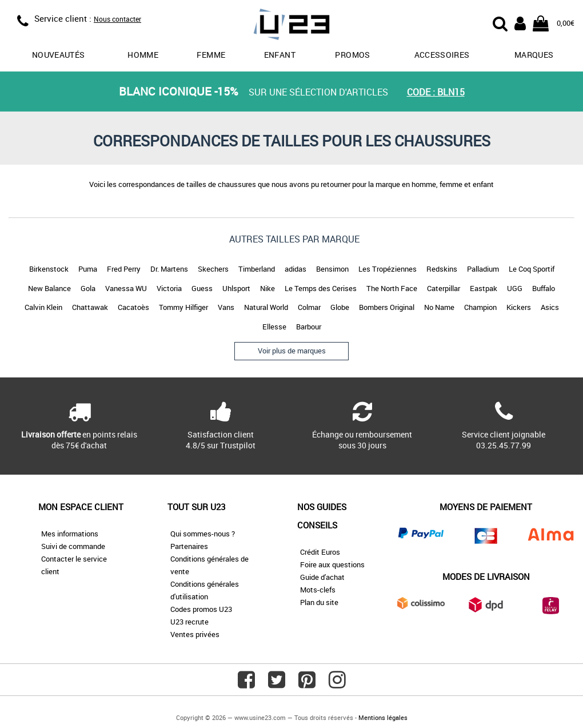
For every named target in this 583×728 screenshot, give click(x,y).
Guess (202, 288)
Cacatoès (133, 307)
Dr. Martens (169, 269)
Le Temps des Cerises (321, 288)
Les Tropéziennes (388, 269)
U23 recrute (189, 622)
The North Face (392, 288)
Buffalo (544, 288)
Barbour (309, 327)
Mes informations (70, 534)
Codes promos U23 (201, 609)
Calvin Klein (43, 307)
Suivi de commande (73, 546)
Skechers (213, 269)
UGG (515, 288)
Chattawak (90, 307)
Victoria (169, 288)
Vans (226, 307)
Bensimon (332, 269)
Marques (534, 55)
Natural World (266, 307)
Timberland (257, 269)
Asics (550, 307)
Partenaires (189, 546)
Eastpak (484, 288)
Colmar (309, 307)
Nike (267, 288)
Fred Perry (124, 269)
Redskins (442, 269)
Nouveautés (59, 55)
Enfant (280, 55)
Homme (143, 55)
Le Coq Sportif (532, 269)
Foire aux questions (332, 564)
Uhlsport (236, 288)
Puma (88, 269)
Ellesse (274, 327)
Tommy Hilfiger (183, 307)
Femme (211, 55)
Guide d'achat (322, 577)
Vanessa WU (126, 288)
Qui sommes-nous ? (203, 534)
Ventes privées (195, 634)
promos (352, 55)
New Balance (49, 288)
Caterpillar (444, 288)
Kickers (519, 307)
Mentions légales (383, 717)
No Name (439, 307)
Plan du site (319, 602)
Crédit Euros (320, 552)
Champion (480, 307)
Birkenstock (49, 269)
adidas (296, 269)
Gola (88, 288)
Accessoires (442, 55)
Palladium (483, 269)
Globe (340, 307)
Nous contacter (117, 19)
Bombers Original (387, 307)
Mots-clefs (318, 590)
